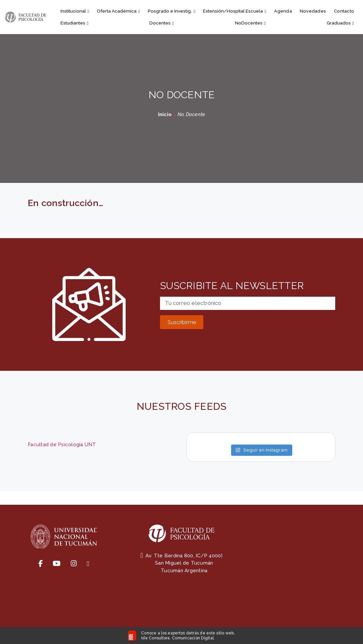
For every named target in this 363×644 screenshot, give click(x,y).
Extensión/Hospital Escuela (235, 11)
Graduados (340, 23)
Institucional (75, 11)
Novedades (313, 11)
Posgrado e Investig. (171, 11)
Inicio (165, 114)
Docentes (162, 23)
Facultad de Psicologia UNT (62, 445)
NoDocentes (250, 23)
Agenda (283, 11)
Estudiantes (75, 23)
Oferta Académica (118, 11)
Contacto (344, 11)
